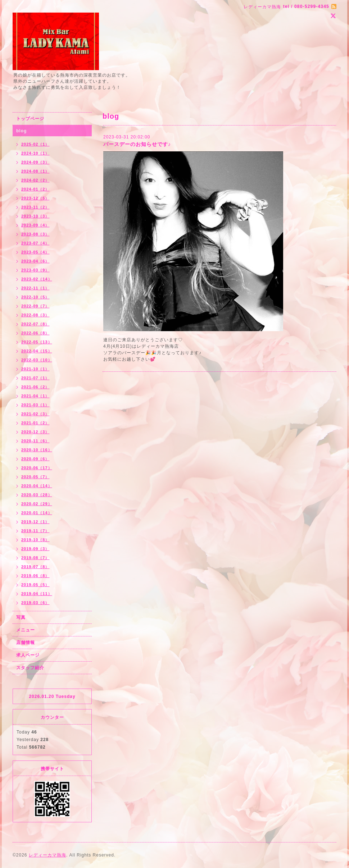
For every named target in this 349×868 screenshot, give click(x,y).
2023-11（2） (35, 207)
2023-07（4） (35, 243)
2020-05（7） (35, 477)
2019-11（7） (35, 531)
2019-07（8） (35, 567)
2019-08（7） (35, 558)
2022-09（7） (35, 306)
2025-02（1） (35, 144)
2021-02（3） (35, 414)
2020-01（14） (37, 513)
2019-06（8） (35, 576)
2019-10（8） (35, 540)
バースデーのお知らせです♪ (137, 144)
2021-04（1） (35, 396)
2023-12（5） (35, 198)
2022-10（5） (35, 297)
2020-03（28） (37, 495)
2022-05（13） (37, 342)
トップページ (30, 119)
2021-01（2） (35, 423)
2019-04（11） (37, 594)
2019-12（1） (35, 522)
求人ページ (28, 655)
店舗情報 (26, 643)
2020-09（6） (35, 459)
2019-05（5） (35, 585)
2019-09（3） (35, 549)
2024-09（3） (35, 162)
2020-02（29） (37, 504)
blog (21, 131)
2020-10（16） (37, 450)
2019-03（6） (35, 603)
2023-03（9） (35, 270)
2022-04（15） (37, 351)
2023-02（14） (37, 279)
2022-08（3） (35, 315)
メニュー (26, 630)
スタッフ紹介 (30, 668)
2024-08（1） (35, 171)
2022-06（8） (35, 333)
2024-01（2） (35, 189)
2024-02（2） (35, 180)
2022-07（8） (35, 324)
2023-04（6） (35, 261)
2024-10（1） (35, 153)
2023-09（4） (35, 225)
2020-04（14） (37, 486)
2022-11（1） (35, 288)
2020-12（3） (35, 432)
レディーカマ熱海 (47, 855)
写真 (21, 617)
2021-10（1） (35, 369)
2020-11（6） (35, 441)
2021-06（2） (35, 387)
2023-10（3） (35, 216)
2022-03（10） (37, 360)
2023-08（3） (35, 234)
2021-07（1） (35, 378)
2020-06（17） (37, 468)
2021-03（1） (35, 405)
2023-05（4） (35, 252)
